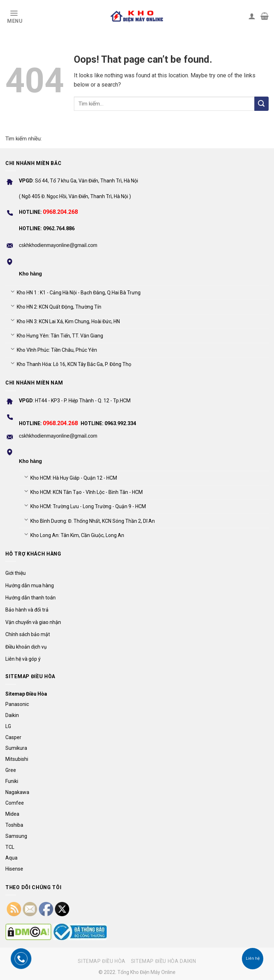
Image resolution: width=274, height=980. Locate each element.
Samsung (16, 836)
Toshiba (14, 825)
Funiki (12, 781)
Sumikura (16, 748)
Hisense (14, 869)
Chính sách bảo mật (28, 634)
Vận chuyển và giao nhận (33, 622)
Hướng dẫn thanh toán (31, 598)
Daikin (12, 715)
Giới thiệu (16, 573)
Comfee (15, 803)
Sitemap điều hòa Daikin (164, 961)
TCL (10, 847)
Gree (11, 770)
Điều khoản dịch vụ (26, 647)
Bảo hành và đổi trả (27, 610)
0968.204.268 (60, 212)
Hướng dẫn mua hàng (30, 586)
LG (8, 726)
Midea (12, 814)
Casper (13, 737)
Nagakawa (17, 792)
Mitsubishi (17, 759)
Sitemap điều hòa (102, 961)
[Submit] (262, 104)
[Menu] (14, 16)
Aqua (11, 858)
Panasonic (17, 704)
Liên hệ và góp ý (23, 659)
